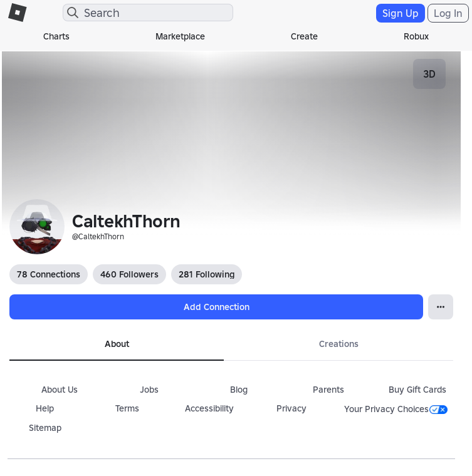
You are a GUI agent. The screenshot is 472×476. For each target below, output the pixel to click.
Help (45, 408)
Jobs (149, 390)
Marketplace (180, 36)
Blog (239, 390)
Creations (339, 344)
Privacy (291, 408)
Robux (416, 36)
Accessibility (209, 408)
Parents (328, 390)
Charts (56, 36)
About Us (60, 390)
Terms (127, 408)
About (117, 344)
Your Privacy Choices (396, 409)
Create (304, 36)
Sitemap (45, 428)
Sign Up (401, 13)
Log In (448, 13)
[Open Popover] (441, 307)
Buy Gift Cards (417, 390)
